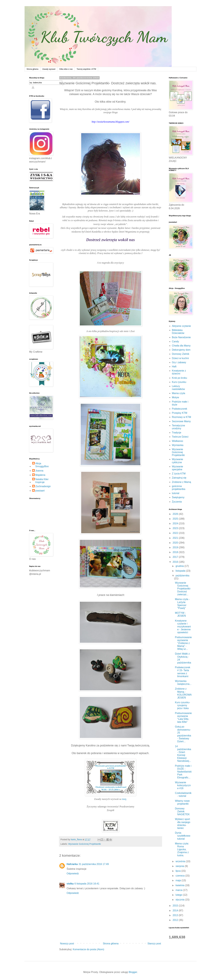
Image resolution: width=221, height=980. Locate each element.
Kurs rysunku (179, 382)
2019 (176, 547)
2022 (176, 533)
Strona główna (32, 69)
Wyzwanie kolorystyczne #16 (183, 785)
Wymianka (178, 445)
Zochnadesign (43, 486)
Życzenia (177, 502)
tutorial (176, 493)
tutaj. (124, 799)
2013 (176, 915)
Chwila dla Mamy (181, 346)
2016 (176, 562)
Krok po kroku (179, 378)
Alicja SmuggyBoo (42, 465)
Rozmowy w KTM (181, 417)
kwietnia (180, 885)
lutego (179, 895)
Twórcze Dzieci (180, 437)
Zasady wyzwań (49, 69)
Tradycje (177, 433)
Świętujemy (178, 497)
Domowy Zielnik (181, 354)
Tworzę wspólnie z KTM (86, 69)
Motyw (175, 397)
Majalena (40, 475)
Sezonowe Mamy (181, 421)
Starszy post (154, 944)
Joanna (39, 471)
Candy (175, 341)
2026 (176, 514)
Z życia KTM (179, 474)
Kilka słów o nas (66, 69)
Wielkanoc (178, 441)
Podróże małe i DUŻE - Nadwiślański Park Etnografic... (183, 772)
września (181, 861)
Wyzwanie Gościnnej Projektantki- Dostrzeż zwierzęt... (183, 589)
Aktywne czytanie (181, 326)
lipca (178, 871)
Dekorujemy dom (181, 350)
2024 (176, 523)
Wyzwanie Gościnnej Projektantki (84, 844)
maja (179, 880)
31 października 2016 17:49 (94, 864)
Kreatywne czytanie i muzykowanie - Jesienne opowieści (183, 627)
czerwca (180, 876)
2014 (176, 911)
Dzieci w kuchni (180, 358)
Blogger (133, 972)
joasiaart (40, 491)
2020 (176, 543)
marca (179, 890)
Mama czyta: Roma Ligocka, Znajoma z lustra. (182, 849)
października (182, 576)
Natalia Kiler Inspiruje (42, 481)
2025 (176, 519)
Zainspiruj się (179, 478)
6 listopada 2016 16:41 (87, 884)
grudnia (180, 566)
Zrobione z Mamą (181, 482)
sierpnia (180, 866)
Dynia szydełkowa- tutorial (183, 836)
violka (70, 884)
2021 (176, 538)
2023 (176, 528)
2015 (176, 906)
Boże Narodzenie (181, 337)
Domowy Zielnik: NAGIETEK (182, 811)
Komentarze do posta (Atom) (88, 949)
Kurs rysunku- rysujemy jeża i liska (183, 705)
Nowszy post (67, 944)
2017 (176, 557)
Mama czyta (178, 393)
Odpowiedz (73, 873)
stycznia (180, 900)
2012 (176, 920)
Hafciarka (72, 864)
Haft (174, 367)
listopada (181, 571)
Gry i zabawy (179, 362)
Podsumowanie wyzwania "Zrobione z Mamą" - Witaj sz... (183, 643)
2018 (176, 552)
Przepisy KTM (180, 413)
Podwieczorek (180, 409)
